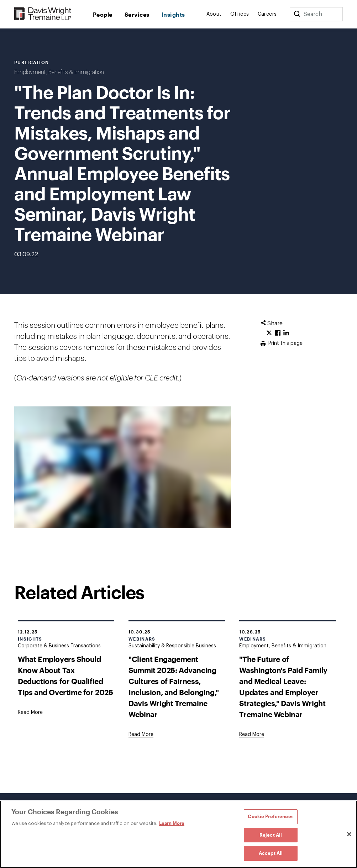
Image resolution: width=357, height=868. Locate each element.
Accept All (271, 853)
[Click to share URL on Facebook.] (278, 333)
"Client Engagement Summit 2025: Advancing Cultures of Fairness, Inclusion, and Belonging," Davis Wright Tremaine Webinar (174, 686)
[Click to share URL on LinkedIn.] (286, 333)
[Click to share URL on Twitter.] (269, 333)
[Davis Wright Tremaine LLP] (43, 14)
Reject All (271, 835)
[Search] (297, 14)
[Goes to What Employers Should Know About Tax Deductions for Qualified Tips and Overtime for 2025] (30, 712)
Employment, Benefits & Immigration (59, 72)
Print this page (285, 343)
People (103, 14)
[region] (178, 834)
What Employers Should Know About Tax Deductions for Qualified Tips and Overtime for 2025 (65, 675)
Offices (240, 14)
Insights (173, 14)
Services (137, 14)
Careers (267, 14)
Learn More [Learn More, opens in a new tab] (172, 823)
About (214, 14)
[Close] (349, 834)
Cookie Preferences (271, 816)
